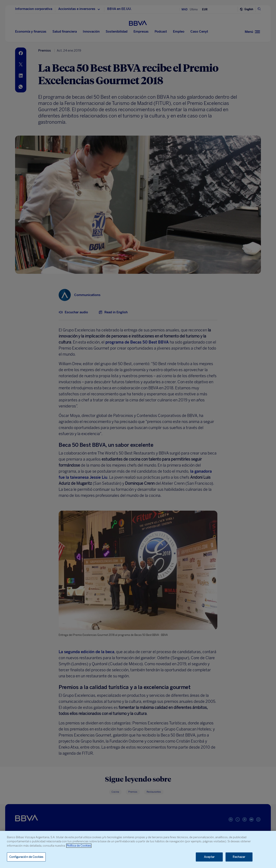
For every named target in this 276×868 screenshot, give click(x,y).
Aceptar (209, 857)
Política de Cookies (79, 846)
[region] (138, 849)
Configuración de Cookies (26, 857)
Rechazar (239, 857)
